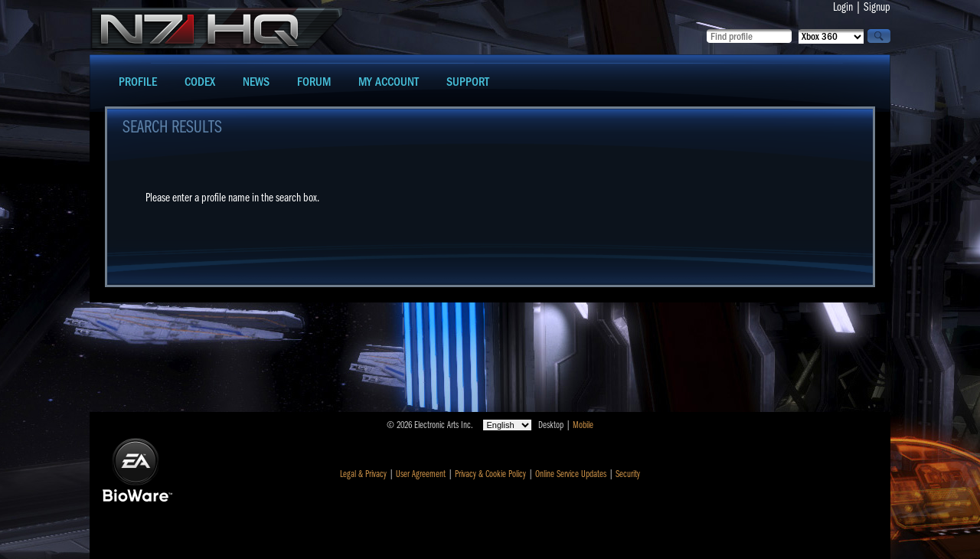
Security (628, 474)
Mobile (583, 425)
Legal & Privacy (363, 474)
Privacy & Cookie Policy (490, 474)
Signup (877, 7)
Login (843, 7)
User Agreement (421, 474)
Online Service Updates (571, 474)
